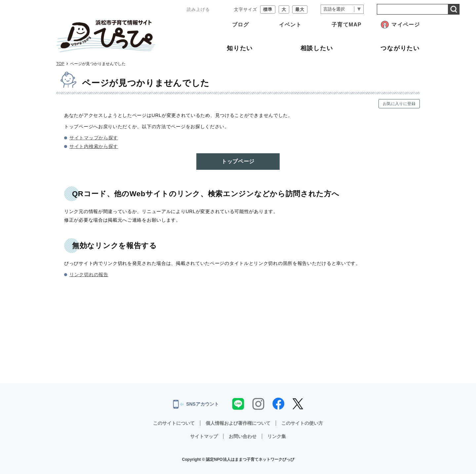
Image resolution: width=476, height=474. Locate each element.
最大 (300, 9)
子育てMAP (346, 25)
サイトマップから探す (94, 138)
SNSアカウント (196, 404)
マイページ (406, 25)
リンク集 (277, 436)
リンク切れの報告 (89, 274)
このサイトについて (174, 423)
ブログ (240, 25)
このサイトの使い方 (302, 423)
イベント (290, 25)
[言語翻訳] (342, 9)
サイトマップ (204, 436)
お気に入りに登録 (399, 104)
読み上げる (198, 9)
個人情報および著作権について (238, 423)
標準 (268, 9)
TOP (60, 64)
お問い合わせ (243, 436)
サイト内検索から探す (94, 146)
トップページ (238, 161)
